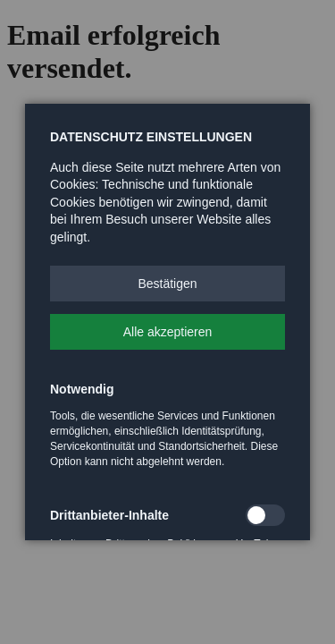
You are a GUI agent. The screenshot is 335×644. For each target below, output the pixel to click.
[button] (167, 284)
